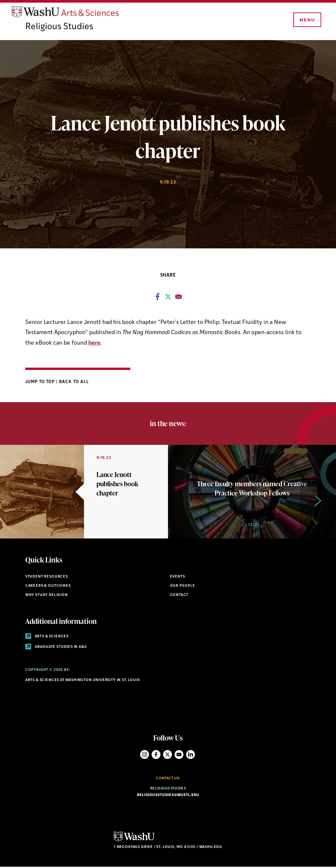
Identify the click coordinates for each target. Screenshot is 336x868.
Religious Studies (60, 28)
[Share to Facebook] (157, 299)
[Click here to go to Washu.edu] (134, 841)
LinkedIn (190, 755)
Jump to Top (41, 383)
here (94, 344)
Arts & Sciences (47, 638)
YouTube (179, 755)
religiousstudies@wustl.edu (168, 796)
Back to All (74, 383)
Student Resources (47, 578)
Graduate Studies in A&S (56, 648)
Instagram (145, 755)
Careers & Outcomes (48, 587)
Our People (183, 587)
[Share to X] (168, 299)
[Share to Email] (178, 299)
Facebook (156, 755)
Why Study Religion (47, 596)
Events (178, 578)
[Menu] (306, 20)
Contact (179, 596)
